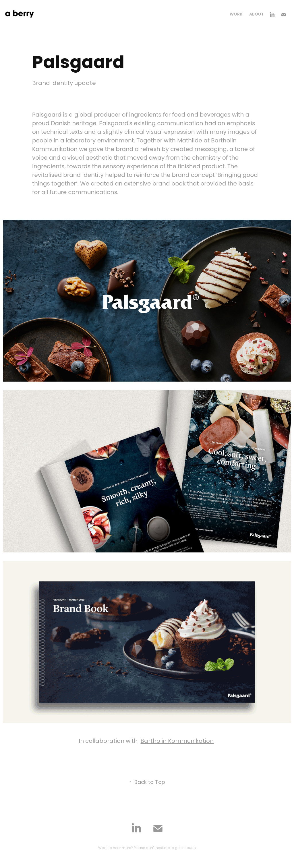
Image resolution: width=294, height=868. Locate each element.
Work (236, 15)
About (256, 15)
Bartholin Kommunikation (177, 741)
